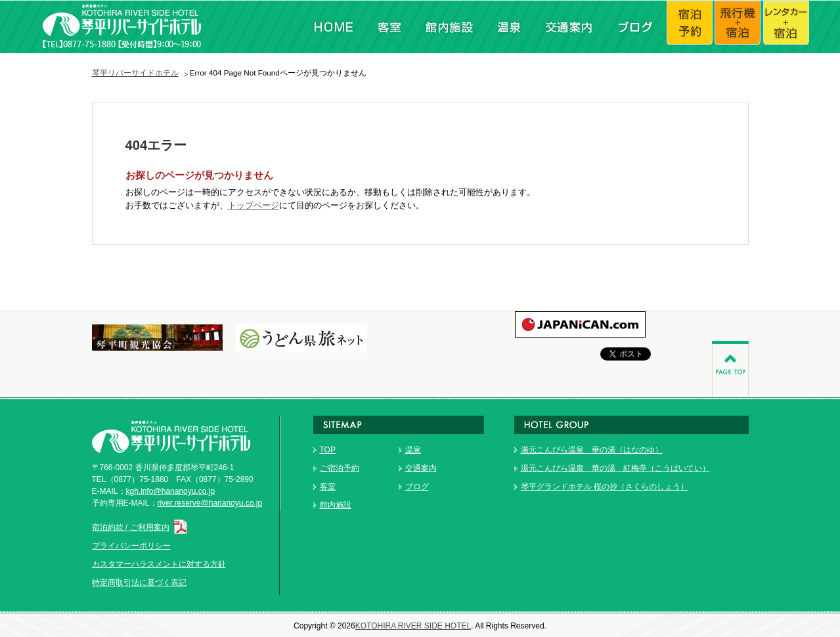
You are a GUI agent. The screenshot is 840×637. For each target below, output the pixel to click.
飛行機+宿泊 (739, 27)
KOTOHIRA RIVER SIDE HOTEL (413, 626)
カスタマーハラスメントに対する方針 (159, 564)
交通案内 (568, 27)
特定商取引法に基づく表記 (139, 582)
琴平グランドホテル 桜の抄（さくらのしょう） (605, 487)
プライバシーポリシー (131, 546)
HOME (333, 27)
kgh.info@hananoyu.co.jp (171, 491)
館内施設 (448, 27)
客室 (389, 27)
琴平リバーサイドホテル (135, 73)
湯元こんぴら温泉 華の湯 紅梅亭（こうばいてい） (615, 468)
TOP (328, 450)
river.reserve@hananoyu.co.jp (210, 503)
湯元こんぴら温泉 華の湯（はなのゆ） (592, 450)
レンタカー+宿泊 (786, 27)
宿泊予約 (691, 27)
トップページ (254, 205)
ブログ (634, 27)
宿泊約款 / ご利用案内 (141, 527)
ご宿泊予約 (340, 468)
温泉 (507, 27)
